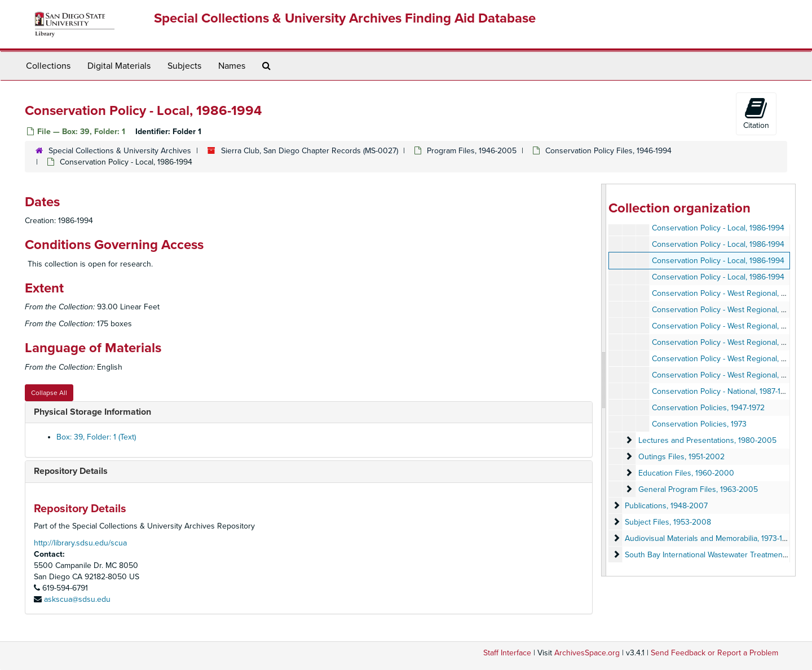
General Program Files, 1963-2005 (698, 489)
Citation (756, 113)
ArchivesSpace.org (587, 653)
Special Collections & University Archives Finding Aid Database (345, 18)
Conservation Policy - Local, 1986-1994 (718, 228)
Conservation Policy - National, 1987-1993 (723, 391)
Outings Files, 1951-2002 (681, 457)
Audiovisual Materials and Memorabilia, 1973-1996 (710, 538)
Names (232, 66)
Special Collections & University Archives (120, 151)
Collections (48, 66)
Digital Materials (119, 66)
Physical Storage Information (92, 412)
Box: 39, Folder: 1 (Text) (96, 437)
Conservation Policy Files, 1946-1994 (608, 151)
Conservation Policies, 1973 (699, 424)
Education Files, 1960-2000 (686, 473)
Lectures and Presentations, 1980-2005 (707, 440)
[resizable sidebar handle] (604, 380)
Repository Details (71, 471)
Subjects (184, 66)
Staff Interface (507, 653)
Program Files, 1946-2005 (472, 151)
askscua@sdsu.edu (77, 599)
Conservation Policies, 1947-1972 (708, 408)
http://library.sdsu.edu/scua (80, 543)
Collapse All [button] (49, 393)
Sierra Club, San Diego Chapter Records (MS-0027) (310, 151)
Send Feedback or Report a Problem (714, 653)
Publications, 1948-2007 (666, 506)
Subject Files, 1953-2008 (668, 522)
